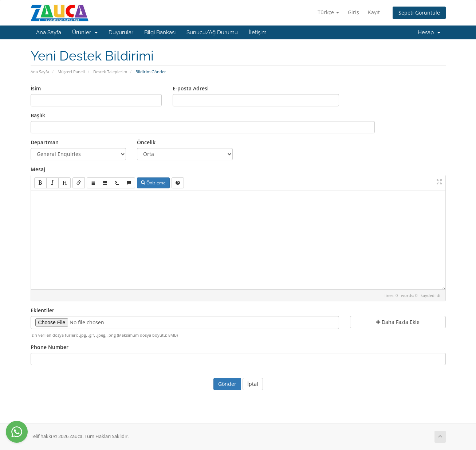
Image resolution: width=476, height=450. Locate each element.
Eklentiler (42, 310)
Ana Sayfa (49, 32)
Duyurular (121, 32)
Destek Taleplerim (110, 72)
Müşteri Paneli (71, 72)
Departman (45, 142)
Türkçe (328, 12)
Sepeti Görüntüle (419, 13)
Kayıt (374, 12)
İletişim (258, 32)
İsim (36, 88)
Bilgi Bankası (160, 32)
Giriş (353, 12)
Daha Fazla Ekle (398, 322)
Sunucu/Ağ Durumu (212, 32)
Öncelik (146, 142)
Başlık (38, 115)
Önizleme (153, 183)
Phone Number (50, 347)
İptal (253, 384)
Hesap (429, 32)
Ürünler (85, 32)
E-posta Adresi (191, 88)
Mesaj (38, 169)
